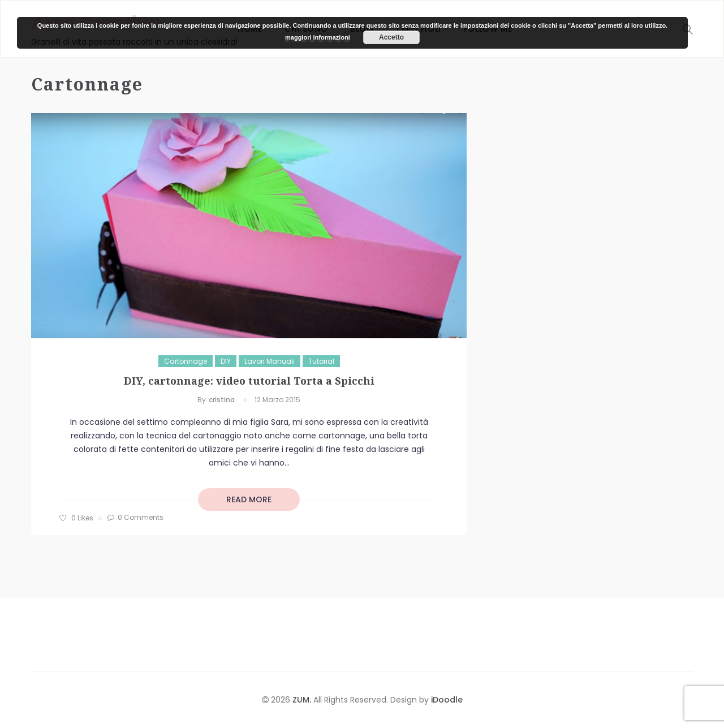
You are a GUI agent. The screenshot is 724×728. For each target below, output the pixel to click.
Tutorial (321, 361)
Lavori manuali (270, 361)
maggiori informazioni (318, 37)
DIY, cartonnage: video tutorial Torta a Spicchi (249, 381)
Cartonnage (186, 361)
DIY (226, 361)
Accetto (391, 37)
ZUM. (303, 700)
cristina (222, 400)
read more (249, 499)
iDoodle (446, 700)
